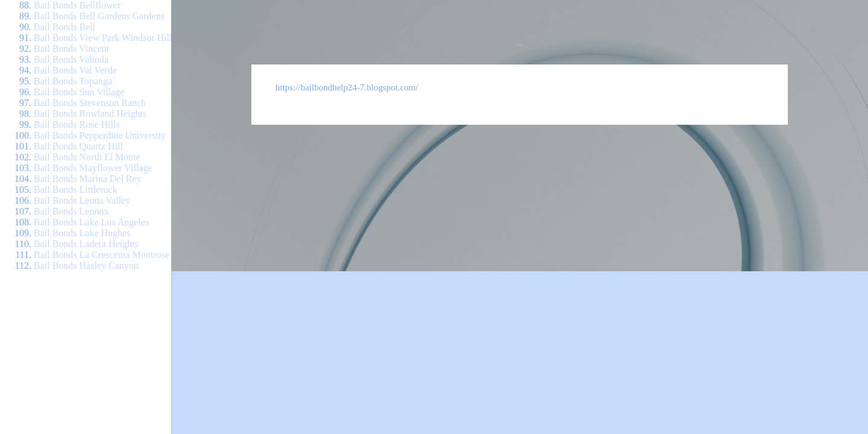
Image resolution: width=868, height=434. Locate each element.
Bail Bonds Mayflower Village (93, 168)
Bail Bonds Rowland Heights (90, 114)
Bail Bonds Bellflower (77, 5)
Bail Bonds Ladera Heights (86, 244)
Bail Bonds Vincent (71, 49)
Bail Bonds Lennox (71, 211)
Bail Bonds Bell (64, 27)
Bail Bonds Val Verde (75, 70)
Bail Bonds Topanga (73, 81)
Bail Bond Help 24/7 (520, 45)
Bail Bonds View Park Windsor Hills (105, 38)
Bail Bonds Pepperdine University (100, 135)
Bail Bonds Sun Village (79, 92)
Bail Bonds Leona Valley (82, 200)
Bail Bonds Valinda (71, 59)
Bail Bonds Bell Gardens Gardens (99, 16)
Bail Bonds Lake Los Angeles (91, 222)
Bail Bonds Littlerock (76, 190)
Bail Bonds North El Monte (87, 157)
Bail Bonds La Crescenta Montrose (102, 255)
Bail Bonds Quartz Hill (78, 146)
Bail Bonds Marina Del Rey (88, 179)
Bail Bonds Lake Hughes (82, 233)
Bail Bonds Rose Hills (77, 124)
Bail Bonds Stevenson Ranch (90, 103)
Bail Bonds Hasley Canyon (86, 266)
